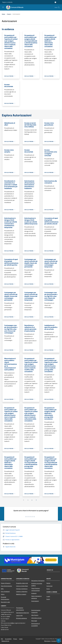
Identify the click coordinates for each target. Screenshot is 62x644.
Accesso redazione (56, 641)
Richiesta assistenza (21, 618)
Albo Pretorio (35, 615)
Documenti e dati (5, 602)
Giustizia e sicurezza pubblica (37, 584)
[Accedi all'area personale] (55, 2)
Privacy (15, 639)
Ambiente (34, 593)
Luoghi (48, 596)
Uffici (2, 589)
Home (3, 14)
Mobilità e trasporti (21, 594)
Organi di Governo (6, 583)
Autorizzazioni (35, 601)
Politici (3, 594)
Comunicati (49, 586)
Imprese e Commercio (22, 589)
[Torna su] (59, 641)
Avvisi (48, 589)
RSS (2, 639)
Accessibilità (8, 639)
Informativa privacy (36, 618)
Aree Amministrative (6, 586)
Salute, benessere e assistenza (36, 597)
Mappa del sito (5, 641)
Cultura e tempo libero (22, 586)
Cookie (21, 639)
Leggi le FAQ (19, 615)
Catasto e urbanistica (22, 592)
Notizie (48, 583)
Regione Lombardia (7, 2)
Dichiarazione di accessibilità (36, 625)
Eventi (48, 599)
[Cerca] (59, 7)
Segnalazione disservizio (23, 613)
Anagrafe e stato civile (22, 583)
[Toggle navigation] (3, 7)
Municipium (47, 641)
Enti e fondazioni (5, 592)
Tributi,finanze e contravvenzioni (36, 589)
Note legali (34, 621)
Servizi (9, 14)
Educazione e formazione (38, 581)
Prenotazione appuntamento (20, 609)
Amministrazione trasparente (36, 611)
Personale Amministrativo (5, 598)
